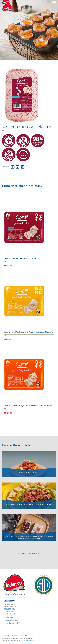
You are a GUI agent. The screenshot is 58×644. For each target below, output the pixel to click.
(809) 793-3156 (9, 609)
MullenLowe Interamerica (24, 641)
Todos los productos (29, 554)
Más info (8, 266)
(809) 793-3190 (9, 614)
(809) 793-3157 (9, 611)
